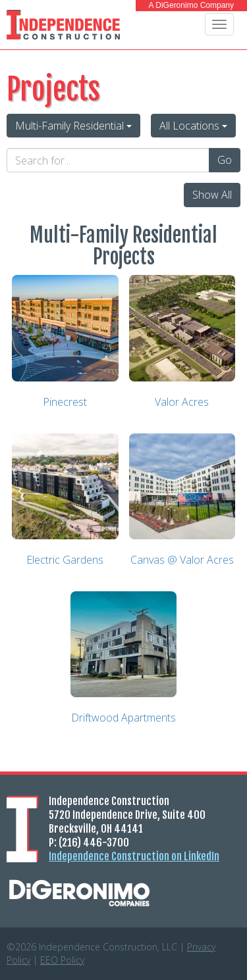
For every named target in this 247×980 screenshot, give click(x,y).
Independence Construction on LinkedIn (134, 856)
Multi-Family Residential (73, 126)
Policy (62, 960)
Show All (212, 195)
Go (225, 160)
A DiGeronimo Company (191, 5)
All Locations (193, 126)
